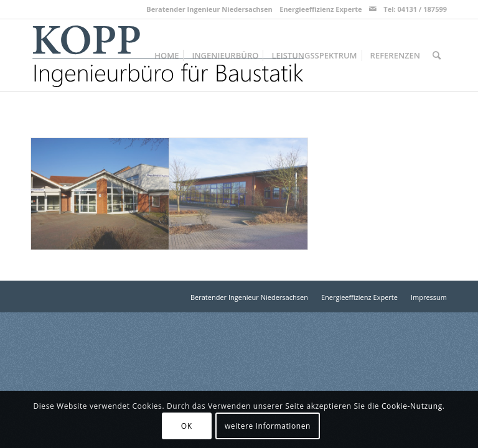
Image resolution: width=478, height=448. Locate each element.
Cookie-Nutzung (412, 406)
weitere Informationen (268, 426)
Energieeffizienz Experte (321, 9)
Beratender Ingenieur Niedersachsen (209, 9)
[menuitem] (166, 55)
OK (187, 426)
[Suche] (437, 55)
